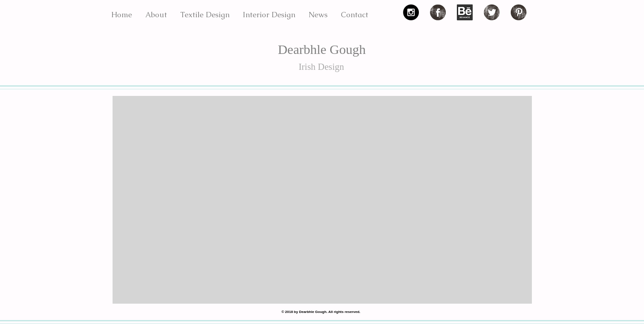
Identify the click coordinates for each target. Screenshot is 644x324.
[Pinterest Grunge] (519, 12)
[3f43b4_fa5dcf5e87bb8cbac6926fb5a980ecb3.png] (465, 12)
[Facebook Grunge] (438, 12)
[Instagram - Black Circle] (411, 12)
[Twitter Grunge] (492, 12)
